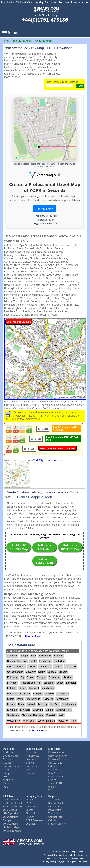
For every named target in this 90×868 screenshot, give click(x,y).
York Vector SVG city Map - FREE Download (38, 48)
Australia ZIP (55, 783)
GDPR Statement (35, 820)
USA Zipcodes (11, 813)
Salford (31, 704)
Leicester (71, 683)
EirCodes (53, 766)
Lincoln (23, 688)
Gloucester (54, 677)
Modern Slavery (57, 824)
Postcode (8, 752)
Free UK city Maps (22, 41)
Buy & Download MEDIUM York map (62, 438)
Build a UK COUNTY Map (19, 547)
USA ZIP (53, 773)
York (73, 721)
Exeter (30, 677)
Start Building (45, 209)
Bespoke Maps (34, 749)
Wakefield (51, 715)
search (80, 86)
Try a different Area (21, 645)
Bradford (59, 656)
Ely (22, 677)
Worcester (63, 721)
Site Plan (30, 763)
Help (51, 796)
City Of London (15, 672)
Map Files (9, 749)
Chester (58, 667)
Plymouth (48, 699)
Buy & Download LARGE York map (65, 428)
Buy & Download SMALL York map (58, 448)
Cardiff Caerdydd (16, 667)
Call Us (52, 820)
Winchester (29, 721)
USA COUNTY (56, 776)
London (53, 770)
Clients (29, 810)
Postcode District (58, 756)
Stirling (49, 710)
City (28, 770)
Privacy (30, 817)
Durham (63, 672)
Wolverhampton (46, 721)
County (7, 759)
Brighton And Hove (17, 661)
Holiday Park (33, 766)
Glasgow (41, 677)
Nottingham (63, 694)
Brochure (31, 759)
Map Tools (54, 749)
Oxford (11, 699)
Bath (33, 656)
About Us (31, 813)
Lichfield (12, 688)
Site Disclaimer (80, 862)
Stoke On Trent (64, 710)
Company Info (34, 796)
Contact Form (33, 636)
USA (5, 776)
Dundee (52, 672)
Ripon (21, 704)
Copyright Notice (64, 862)
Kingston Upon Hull (31, 683)
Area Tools (54, 800)
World (52, 790)
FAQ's (29, 803)
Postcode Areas (57, 752)
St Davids (38, 710)
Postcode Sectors (58, 759)
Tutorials (53, 813)
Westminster (14, 721)
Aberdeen (12, 656)
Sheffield (55, 704)
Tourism (30, 773)
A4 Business (32, 756)
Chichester (71, 667)
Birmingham (45, 656)
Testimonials (33, 806)
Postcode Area (11, 800)
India (6, 787)
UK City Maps (10, 824)
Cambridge (45, 661)
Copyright (31, 824)
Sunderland (13, 715)
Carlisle (32, 667)
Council (7, 763)
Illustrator (54, 806)
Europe (7, 773)
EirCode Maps (11, 756)
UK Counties (55, 763)
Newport (38, 694)
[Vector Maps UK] (45, 175)
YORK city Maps (43, 41)
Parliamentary (11, 766)
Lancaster (49, 683)
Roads (6, 770)
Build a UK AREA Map (44, 547)
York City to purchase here (48, 460)
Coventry (31, 672)
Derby (42, 672)
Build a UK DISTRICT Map (70, 547)
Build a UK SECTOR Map (44, 561)
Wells (62, 715)
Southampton (69, 704)
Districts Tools (56, 803)
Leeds (60, 683)
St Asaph (25, 710)
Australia (8, 780)
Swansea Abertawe (32, 715)
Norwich (49, 694)
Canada (7, 783)
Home (6, 41)
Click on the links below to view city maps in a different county (38, 651)
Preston (11, 704)
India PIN (53, 787)
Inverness (12, 683)
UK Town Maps (11, 827)
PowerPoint (55, 810)
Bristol (33, 661)
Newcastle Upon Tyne (19, 694)
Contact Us (32, 800)
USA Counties (11, 817)
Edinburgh (13, 677)
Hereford (68, 677)
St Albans (12, 710)
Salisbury (43, 704)
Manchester (48, 688)
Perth (20, 699)
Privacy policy (49, 862)
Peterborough (33, 699)
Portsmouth (62, 699)
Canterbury (60, 661)
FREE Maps (9, 796)
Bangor (24, 656)
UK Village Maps (12, 831)
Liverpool (34, 688)
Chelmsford (45, 667)
